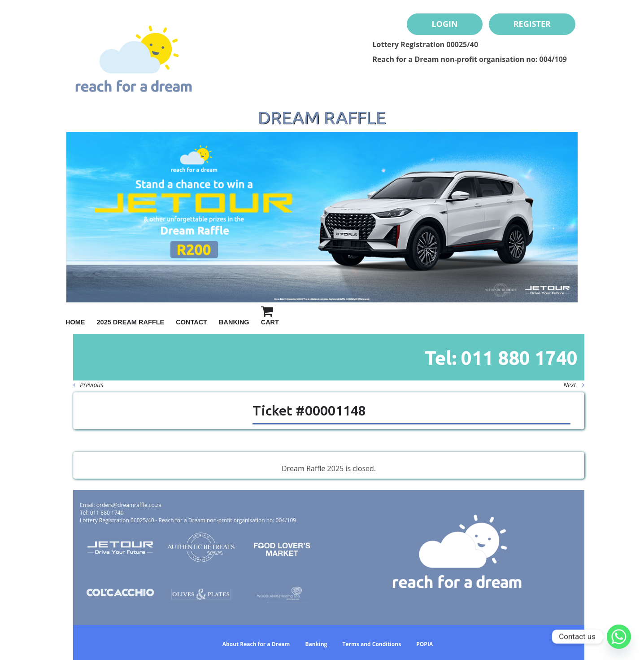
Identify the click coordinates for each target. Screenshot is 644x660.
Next (574, 385)
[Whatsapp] (619, 637)
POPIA (424, 644)
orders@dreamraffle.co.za (129, 505)
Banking (234, 322)
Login (444, 24)
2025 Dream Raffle (131, 322)
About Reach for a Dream (256, 644)
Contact (191, 322)
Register (532, 24)
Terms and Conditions (372, 644)
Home (75, 322)
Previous (88, 385)
